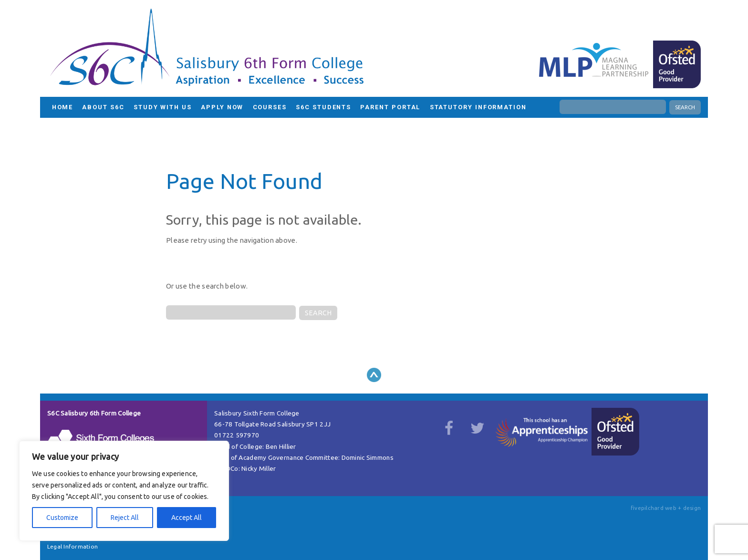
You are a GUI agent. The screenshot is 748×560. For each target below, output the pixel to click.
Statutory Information (478, 107)
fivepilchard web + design (666, 508)
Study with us (163, 107)
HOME (63, 107)
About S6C (103, 107)
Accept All (187, 518)
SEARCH (685, 107)
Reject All (125, 518)
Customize (62, 518)
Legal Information (73, 546)
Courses (270, 107)
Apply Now (222, 107)
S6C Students (323, 107)
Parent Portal (390, 107)
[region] (124, 491)
